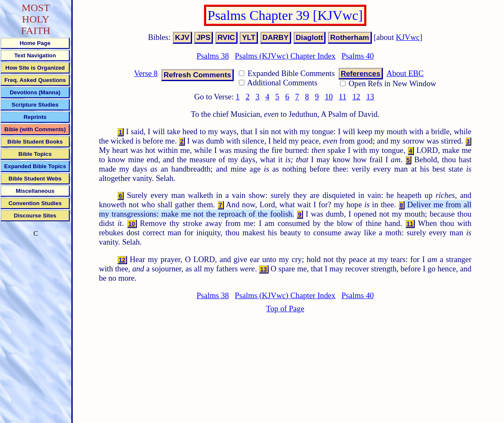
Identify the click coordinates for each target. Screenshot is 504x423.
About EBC (405, 73)
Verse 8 (146, 73)
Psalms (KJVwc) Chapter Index (285, 56)
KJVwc (408, 37)
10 (329, 97)
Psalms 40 (357, 56)
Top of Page (285, 309)
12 (356, 97)
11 (343, 97)
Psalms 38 (212, 56)
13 (370, 97)
